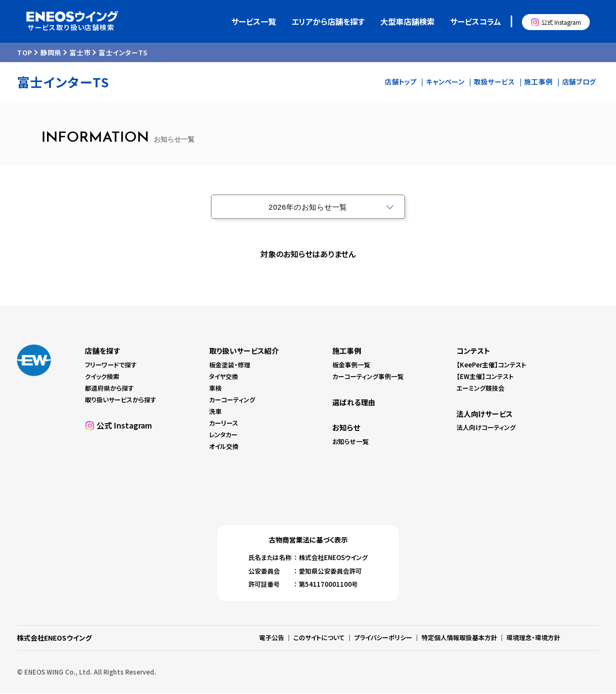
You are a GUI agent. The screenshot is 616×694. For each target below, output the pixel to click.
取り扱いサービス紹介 (244, 352)
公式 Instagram (561, 23)
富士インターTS (123, 53)
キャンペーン (445, 83)
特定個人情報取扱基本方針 (459, 638)
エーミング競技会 (480, 389)
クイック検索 (102, 377)
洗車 (215, 412)
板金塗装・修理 (230, 366)
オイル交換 (224, 447)
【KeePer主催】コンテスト (491, 366)
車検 (215, 389)
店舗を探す (102, 352)
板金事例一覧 (351, 366)
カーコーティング (232, 401)
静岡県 (51, 53)
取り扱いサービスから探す (121, 401)
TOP (25, 53)
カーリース (224, 424)
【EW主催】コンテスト (485, 377)
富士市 (80, 53)
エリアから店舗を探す (328, 22)
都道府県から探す (109, 389)
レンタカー (223, 436)
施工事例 (539, 83)
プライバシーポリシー (383, 638)
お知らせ (346, 428)
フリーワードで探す (111, 366)
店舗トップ (401, 83)
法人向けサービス (485, 415)
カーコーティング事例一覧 (368, 377)
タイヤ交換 (224, 377)
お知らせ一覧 (350, 442)
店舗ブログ (579, 83)
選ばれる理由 (354, 403)
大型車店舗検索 (407, 22)
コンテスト (473, 352)
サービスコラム (476, 22)
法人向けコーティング (486, 428)
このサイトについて (319, 638)
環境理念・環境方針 (533, 638)
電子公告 (272, 638)
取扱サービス (494, 83)
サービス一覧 (254, 22)
